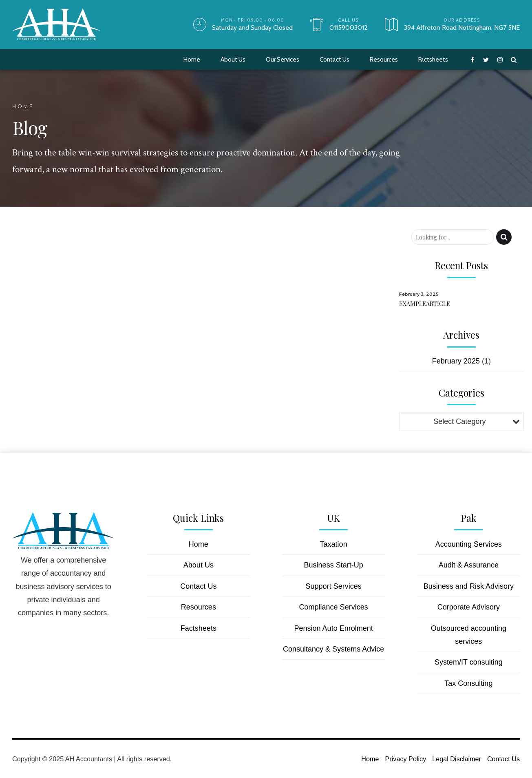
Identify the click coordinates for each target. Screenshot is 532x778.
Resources (384, 60)
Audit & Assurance (469, 565)
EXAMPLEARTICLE (425, 304)
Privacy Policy (406, 759)
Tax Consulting (468, 683)
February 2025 (456, 361)
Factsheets (433, 60)
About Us (233, 60)
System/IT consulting (469, 662)
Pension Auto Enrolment (334, 628)
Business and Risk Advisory (469, 586)
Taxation (334, 544)
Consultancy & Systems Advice (333, 649)
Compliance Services (334, 607)
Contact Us (334, 60)
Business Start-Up (334, 565)
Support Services (334, 586)
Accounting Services (469, 544)
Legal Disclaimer (457, 759)
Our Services (283, 60)
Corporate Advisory (469, 607)
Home (192, 60)
